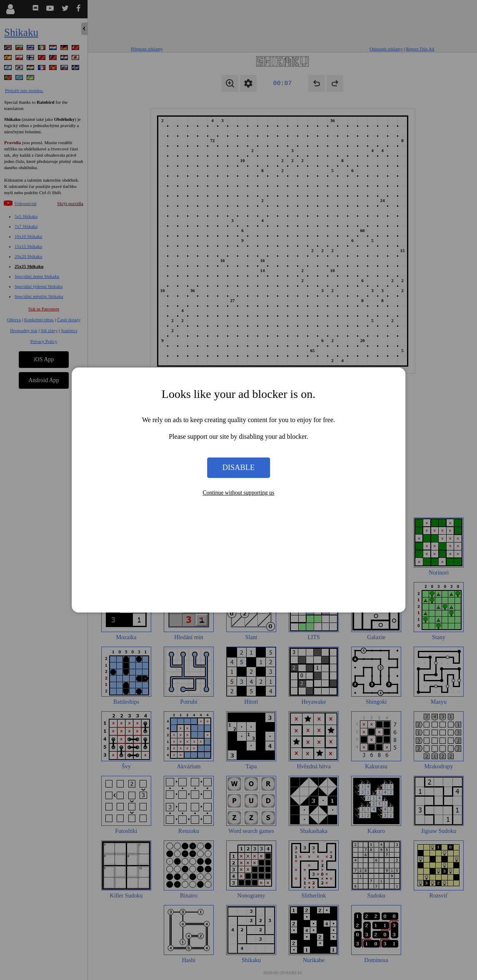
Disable (239, 467)
